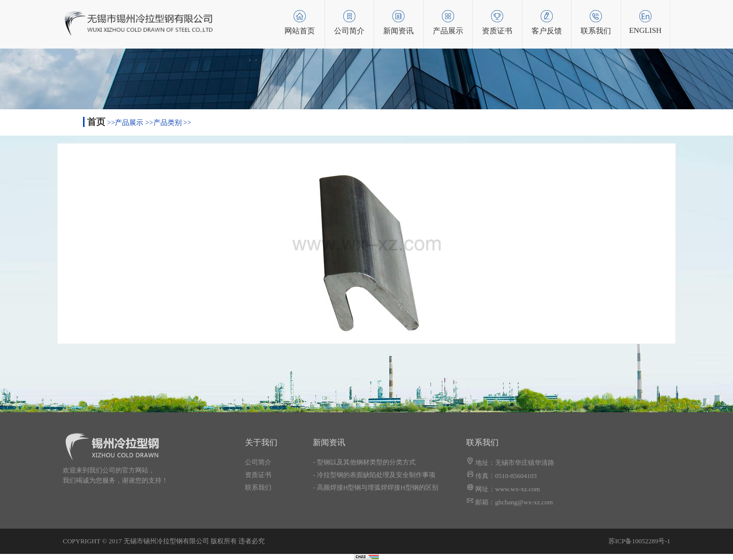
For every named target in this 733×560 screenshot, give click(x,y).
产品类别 (168, 123)
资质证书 (258, 475)
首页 (96, 122)
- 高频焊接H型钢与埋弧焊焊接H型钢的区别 (375, 487)
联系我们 (258, 487)
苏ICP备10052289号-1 (639, 541)
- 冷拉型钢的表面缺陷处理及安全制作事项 (374, 475)
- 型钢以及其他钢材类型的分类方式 (364, 462)
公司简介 (258, 462)
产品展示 (129, 123)
